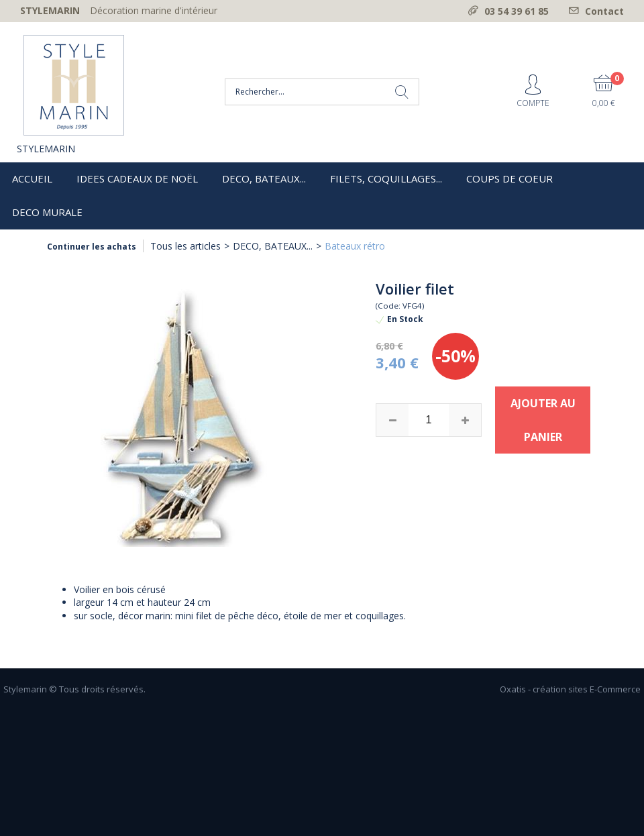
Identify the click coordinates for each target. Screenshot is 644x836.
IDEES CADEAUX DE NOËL (137, 178)
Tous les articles (185, 246)
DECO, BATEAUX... (264, 178)
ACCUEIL (32, 178)
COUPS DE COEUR (509, 178)
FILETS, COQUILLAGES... (386, 178)
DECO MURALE (47, 212)
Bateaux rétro (355, 246)
